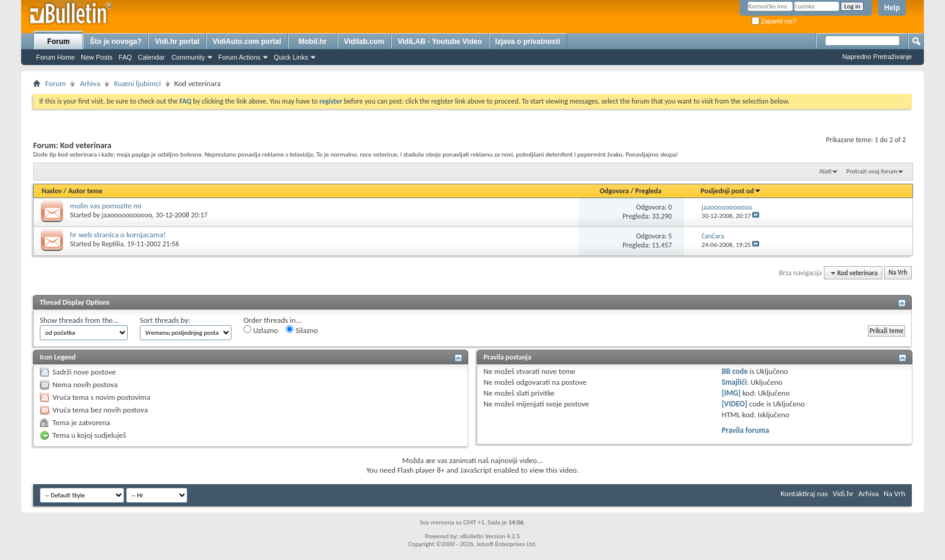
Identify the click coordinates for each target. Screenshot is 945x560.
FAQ (125, 57)
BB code (734, 371)
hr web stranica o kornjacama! (118, 235)
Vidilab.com (364, 42)
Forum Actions (239, 57)
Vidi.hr (843, 493)
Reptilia (113, 244)
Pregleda (648, 191)
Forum (58, 42)
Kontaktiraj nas (804, 493)
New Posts (97, 57)
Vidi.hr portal (177, 42)
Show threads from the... (79, 320)
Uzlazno (261, 330)
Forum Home (55, 57)
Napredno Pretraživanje (877, 57)
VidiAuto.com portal (247, 42)
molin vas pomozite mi (106, 206)
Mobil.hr (312, 42)
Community (188, 57)
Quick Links (291, 57)
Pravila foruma (745, 430)
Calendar (152, 57)
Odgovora (614, 191)
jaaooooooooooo (127, 215)
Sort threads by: (165, 320)
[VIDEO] (734, 404)
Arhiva (90, 83)
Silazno (302, 330)
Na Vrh (898, 273)
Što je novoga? (116, 42)
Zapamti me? (774, 21)
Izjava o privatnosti (528, 42)
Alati (825, 171)
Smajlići (734, 382)
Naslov (52, 191)
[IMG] (731, 393)
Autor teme (85, 191)
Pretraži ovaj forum (872, 171)
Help (892, 8)
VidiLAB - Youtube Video (440, 42)
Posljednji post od (731, 191)
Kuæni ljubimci (137, 83)
